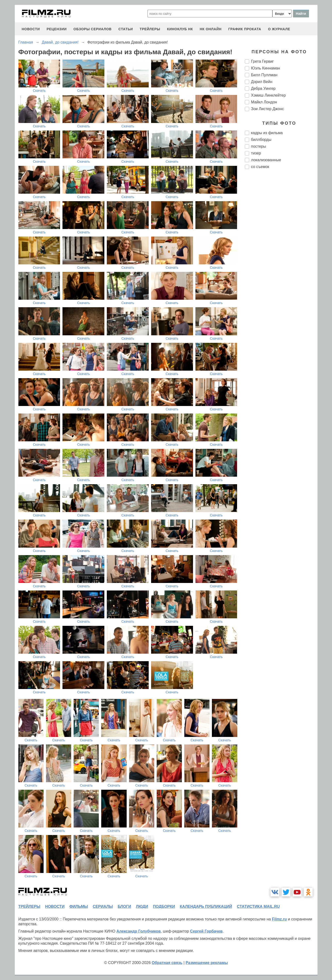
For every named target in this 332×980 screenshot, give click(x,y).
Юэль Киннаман (266, 68)
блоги (124, 907)
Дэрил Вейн (262, 82)
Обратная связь (167, 963)
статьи (126, 29)
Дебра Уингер (263, 88)
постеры (259, 146)
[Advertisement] (281, 254)
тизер (256, 153)
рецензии (57, 29)
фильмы (78, 907)
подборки (164, 907)
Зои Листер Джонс (268, 109)
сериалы (103, 907)
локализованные (266, 160)
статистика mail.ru (258, 907)
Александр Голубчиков (139, 931)
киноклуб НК (180, 29)
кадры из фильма (267, 133)
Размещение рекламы (207, 963)
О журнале (279, 29)
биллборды (261, 140)
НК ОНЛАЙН (211, 29)
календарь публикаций (206, 907)
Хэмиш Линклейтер (269, 95)
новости (31, 29)
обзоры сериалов (93, 29)
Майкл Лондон (264, 102)
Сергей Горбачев (206, 931)
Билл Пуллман (264, 75)
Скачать (39, 91)
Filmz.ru (279, 919)
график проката (245, 29)
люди (142, 907)
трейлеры (150, 29)
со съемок (260, 167)
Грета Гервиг (263, 61)
